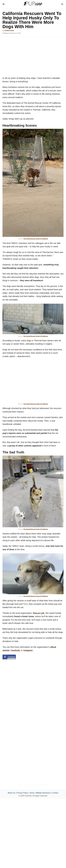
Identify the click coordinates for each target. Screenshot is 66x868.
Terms (32, 793)
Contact (55, 793)
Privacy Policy (22, 793)
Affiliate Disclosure (43, 793)
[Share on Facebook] (9, 657)
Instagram (28, 650)
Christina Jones (9, 30)
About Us (11, 793)
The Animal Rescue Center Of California (36, 239)
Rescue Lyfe (39, 613)
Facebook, (15, 650)
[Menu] (4, 4)
